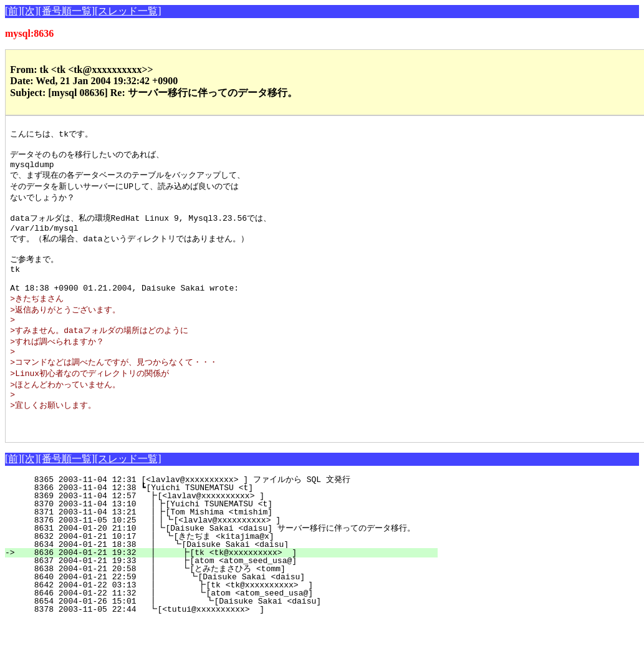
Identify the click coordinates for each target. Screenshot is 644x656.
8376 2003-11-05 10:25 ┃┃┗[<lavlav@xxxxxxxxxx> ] (225, 554)
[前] (13, 11)
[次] (30, 11)
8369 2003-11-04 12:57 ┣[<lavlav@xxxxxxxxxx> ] (230, 530)
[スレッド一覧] (128, 11)
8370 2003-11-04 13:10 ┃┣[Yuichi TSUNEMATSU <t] (228, 538)
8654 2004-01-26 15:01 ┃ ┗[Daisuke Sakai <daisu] (223, 635)
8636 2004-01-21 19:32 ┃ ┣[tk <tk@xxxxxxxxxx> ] (225, 587)
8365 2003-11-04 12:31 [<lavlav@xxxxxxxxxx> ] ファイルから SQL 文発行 (226, 514)
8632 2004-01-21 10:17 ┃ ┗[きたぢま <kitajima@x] (223, 571)
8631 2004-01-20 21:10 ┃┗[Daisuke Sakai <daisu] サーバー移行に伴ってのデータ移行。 (214, 562)
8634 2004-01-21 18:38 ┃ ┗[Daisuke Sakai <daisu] (226, 579)
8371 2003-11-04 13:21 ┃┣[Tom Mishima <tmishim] (228, 546)
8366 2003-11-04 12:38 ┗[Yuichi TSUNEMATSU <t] (231, 522)
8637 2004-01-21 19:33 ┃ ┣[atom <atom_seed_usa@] (225, 595)
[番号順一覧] (66, 11)
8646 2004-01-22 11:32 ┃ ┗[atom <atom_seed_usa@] (223, 627)
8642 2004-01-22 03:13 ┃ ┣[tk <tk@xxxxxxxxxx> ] (223, 619)
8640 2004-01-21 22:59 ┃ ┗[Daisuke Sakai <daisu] (224, 611)
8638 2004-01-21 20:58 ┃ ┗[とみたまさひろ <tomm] (219, 603)
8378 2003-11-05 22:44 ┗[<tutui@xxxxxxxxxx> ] (230, 644)
